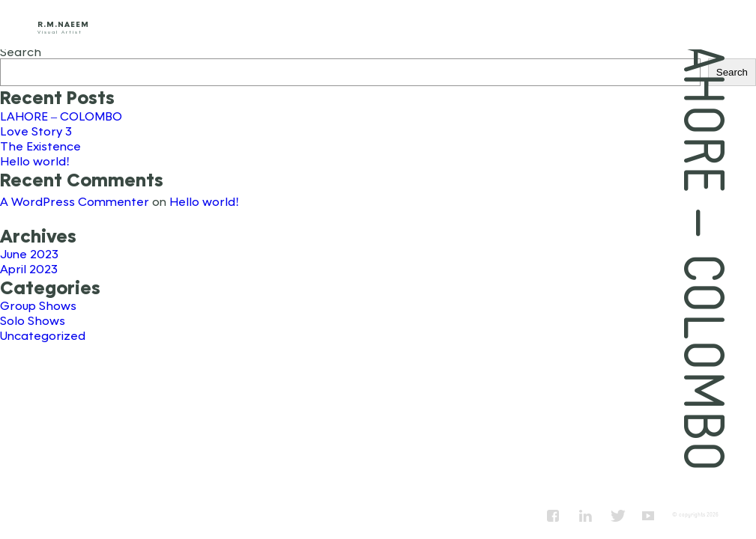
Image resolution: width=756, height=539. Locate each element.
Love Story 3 (36, 131)
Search (21, 51)
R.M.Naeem (63, 24)
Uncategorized (43, 335)
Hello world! (35, 161)
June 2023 (29, 253)
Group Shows (38, 305)
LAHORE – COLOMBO (61, 116)
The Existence (40, 146)
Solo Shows (33, 320)
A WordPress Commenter (75, 201)
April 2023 (29, 268)
